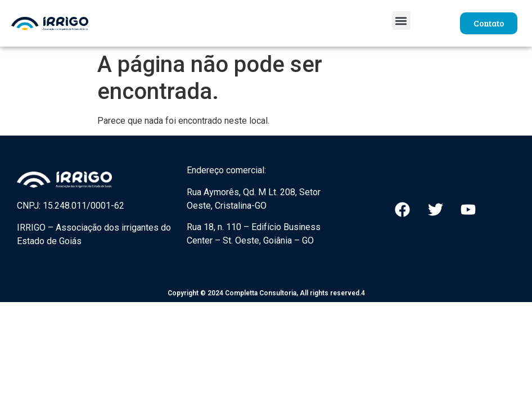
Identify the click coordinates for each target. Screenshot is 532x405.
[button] (401, 21)
